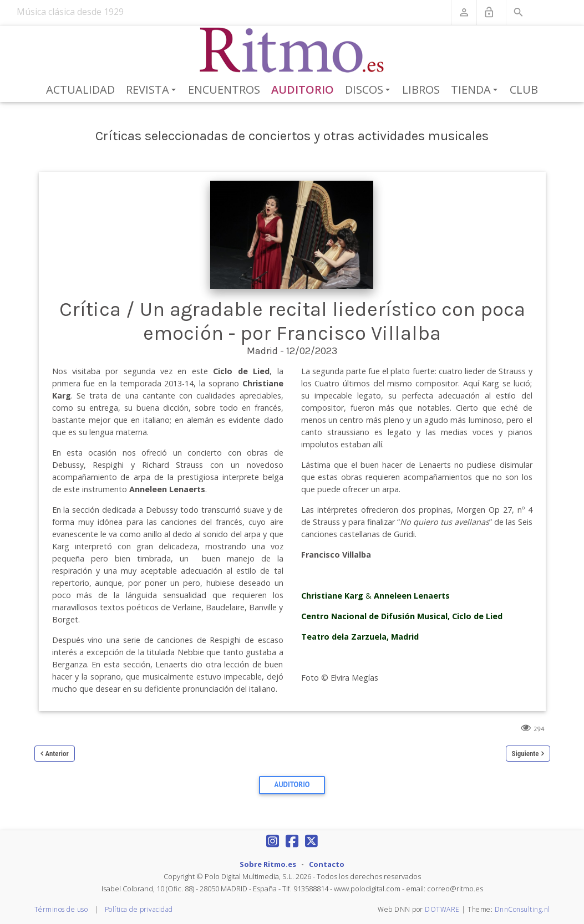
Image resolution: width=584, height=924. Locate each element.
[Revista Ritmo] (292, 50)
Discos (369, 90)
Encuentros (224, 90)
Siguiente (525, 754)
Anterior (57, 754)
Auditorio (303, 90)
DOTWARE (442, 909)
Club (524, 90)
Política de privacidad (139, 909)
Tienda (476, 90)
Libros (421, 90)
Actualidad (80, 90)
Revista (153, 90)
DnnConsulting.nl (522, 909)
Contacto (327, 864)
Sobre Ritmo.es (268, 864)
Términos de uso (61, 909)
